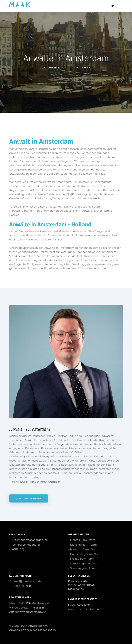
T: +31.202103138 (20, 586)
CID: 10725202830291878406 (28, 612)
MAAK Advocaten (79, 605)
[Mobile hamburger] (120, 6)
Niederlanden (47, 630)
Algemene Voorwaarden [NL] (30, 540)
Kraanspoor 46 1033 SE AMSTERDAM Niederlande (82, 585)
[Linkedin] (113, 6)
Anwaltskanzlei (19, 630)
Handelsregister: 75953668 (27, 608)
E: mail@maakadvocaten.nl (28, 581)
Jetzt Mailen (82, 67)
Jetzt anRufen (51, 67)
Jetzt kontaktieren (29, 498)
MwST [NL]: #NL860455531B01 (29, 603)
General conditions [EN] (27, 545)
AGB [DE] (18, 549)
